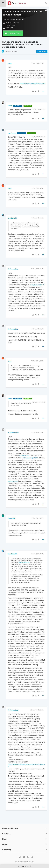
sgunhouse (12, 133)
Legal (5, 844)
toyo (10, 63)
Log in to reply (42, 51)
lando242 (11, 518)
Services (6, 834)
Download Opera (14, 33)
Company (7, 850)
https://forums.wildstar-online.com (32, 83)
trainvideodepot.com (31, 458)
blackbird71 (12, 218)
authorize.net (24, 455)
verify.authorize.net (37, 285)
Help (4, 839)
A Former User (13, 269)
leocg (10, 106)
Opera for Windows (11, 51)
